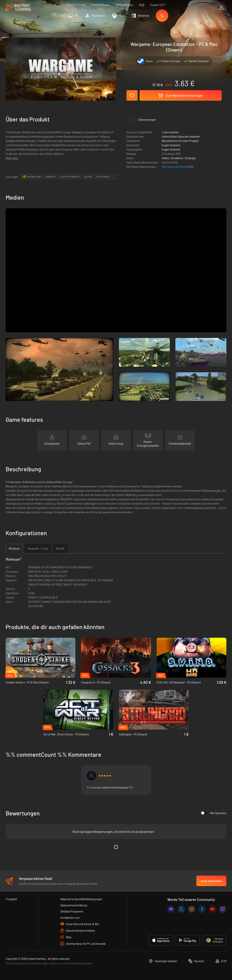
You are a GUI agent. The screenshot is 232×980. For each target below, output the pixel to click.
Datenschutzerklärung (74, 905)
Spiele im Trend (76, 5)
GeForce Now (34, 177)
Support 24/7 (158, 5)
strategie (51, 177)
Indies (165, 158)
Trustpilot (11, 899)
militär (88, 177)
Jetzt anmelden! (211, 881)
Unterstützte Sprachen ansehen (181, 136)
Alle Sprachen (213, 813)
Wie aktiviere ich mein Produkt (180, 141)
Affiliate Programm (72, 911)
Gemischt (168, 162)
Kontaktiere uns (70, 918)
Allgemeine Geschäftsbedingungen (81, 899)
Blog (142, 5)
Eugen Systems (171, 145)
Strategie (190, 158)
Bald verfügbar (125, 5)
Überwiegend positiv (174, 167)
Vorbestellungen (101, 5)
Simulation (177, 158)
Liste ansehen (170, 132)
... (115, 177)
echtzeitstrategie (70, 177)
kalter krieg (103, 177)
